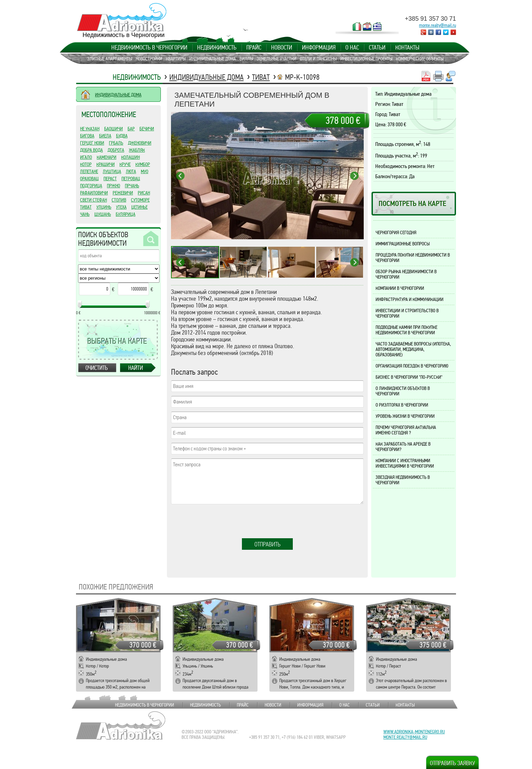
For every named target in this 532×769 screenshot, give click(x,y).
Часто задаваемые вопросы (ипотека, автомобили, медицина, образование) (413, 349)
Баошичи (113, 129)
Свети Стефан (93, 200)
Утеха (121, 207)
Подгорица (91, 186)
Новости (282, 48)
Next (354, 176)
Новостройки (149, 59)
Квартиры (176, 59)
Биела (105, 136)
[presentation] (223, 522)
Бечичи (147, 129)
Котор (86, 164)
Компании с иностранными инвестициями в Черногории (405, 463)
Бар (131, 129)
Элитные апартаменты (110, 59)
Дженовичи (140, 143)
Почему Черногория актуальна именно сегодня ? (406, 430)
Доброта (116, 150)
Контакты (407, 48)
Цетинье (139, 207)
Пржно (113, 186)
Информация (319, 48)
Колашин (130, 157)
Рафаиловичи (94, 193)
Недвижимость (217, 48)
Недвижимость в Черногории (149, 48)
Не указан (90, 129)
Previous (180, 176)
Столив (119, 200)
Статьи (377, 48)
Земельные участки (277, 59)
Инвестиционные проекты (366, 59)
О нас (352, 48)
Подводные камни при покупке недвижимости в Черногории (406, 330)
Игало (86, 157)
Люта (131, 171)
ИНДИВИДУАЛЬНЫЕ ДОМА (118, 95)
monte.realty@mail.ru (438, 25)
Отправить (268, 544)
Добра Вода (91, 150)
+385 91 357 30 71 (430, 19)
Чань (85, 214)
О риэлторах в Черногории (402, 405)
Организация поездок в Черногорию (412, 366)
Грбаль (116, 143)
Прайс (254, 48)
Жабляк (137, 150)
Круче (125, 164)
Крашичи (106, 164)
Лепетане (89, 171)
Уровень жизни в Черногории (405, 416)
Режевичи (123, 193)
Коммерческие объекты (420, 59)
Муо (145, 171)
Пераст (110, 179)
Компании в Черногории (400, 288)
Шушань (103, 214)
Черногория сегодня (396, 232)
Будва (122, 136)
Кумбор (143, 164)
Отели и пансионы (318, 59)
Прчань (132, 186)
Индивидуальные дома (213, 59)
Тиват (261, 77)
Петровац (131, 179)
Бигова (87, 136)
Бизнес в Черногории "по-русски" (409, 377)
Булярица (126, 214)
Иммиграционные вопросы (403, 244)
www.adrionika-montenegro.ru (414, 732)
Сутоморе (140, 200)
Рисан (144, 193)
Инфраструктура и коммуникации (410, 299)
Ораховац (89, 179)
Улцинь (104, 207)
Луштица (112, 171)
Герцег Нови (92, 143)
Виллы (246, 59)
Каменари (107, 157)
